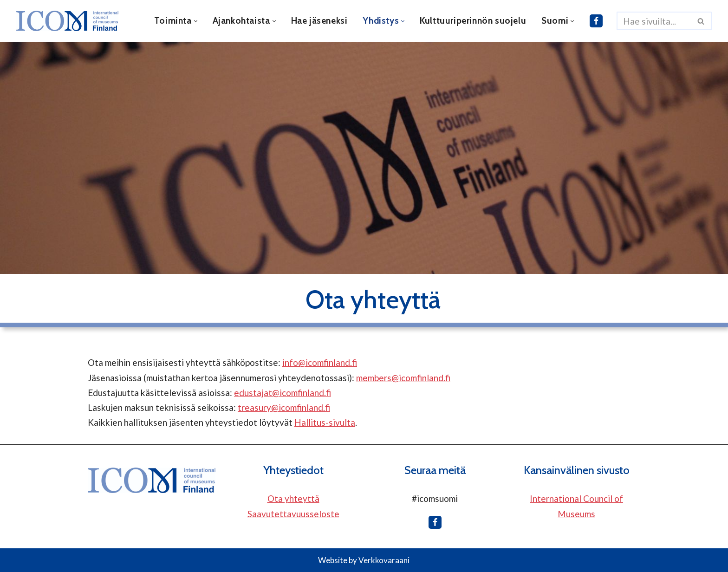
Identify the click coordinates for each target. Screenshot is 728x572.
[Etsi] (654, 21)
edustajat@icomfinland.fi (283, 393)
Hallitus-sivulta (325, 422)
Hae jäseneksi (319, 21)
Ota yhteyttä (293, 498)
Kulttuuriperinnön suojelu (473, 21)
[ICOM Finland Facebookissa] (596, 21)
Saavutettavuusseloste (293, 514)
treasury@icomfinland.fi (284, 407)
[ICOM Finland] (70, 21)
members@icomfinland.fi (403, 378)
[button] (196, 21)
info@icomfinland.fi (320, 362)
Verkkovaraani (384, 560)
